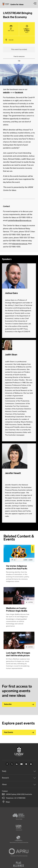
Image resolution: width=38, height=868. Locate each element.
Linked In (17, 764)
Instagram (26, 764)
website (6, 92)
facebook (19, 92)
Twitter (12, 764)
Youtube (21, 764)
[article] (19, 566)
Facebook (7, 764)
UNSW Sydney (31, 764)
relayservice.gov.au (20, 244)
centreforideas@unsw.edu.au (20, 220)
